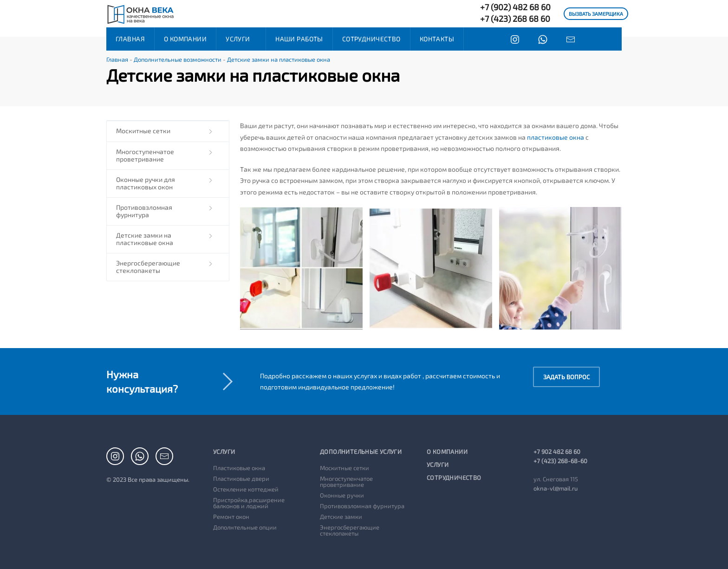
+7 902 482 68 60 (557, 452)
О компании (185, 39)
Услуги (238, 39)
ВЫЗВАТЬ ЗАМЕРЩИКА (596, 14)
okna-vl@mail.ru (556, 488)
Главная (130, 39)
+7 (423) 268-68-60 (560, 461)
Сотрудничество (371, 39)
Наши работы (299, 39)
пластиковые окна (556, 137)
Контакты (437, 39)
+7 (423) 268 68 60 (515, 19)
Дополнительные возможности (178, 59)
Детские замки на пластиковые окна (279, 59)
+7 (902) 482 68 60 (515, 7)
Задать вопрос (566, 377)
